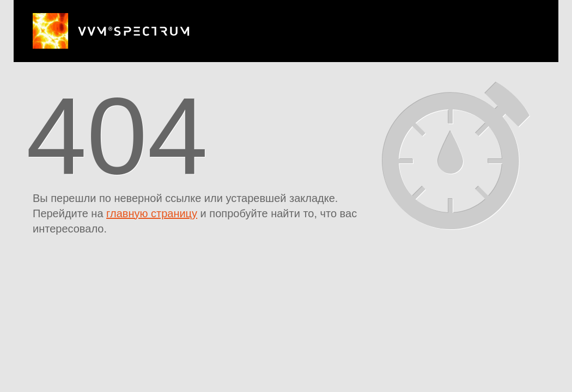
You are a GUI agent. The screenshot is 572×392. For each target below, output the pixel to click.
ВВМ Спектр (111, 31)
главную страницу (152, 213)
